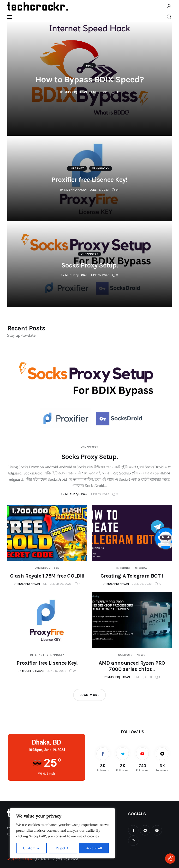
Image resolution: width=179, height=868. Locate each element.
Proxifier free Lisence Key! (89, 180)
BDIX (90, 66)
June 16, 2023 (99, 189)
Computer (126, 655)
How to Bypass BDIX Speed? (89, 79)
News (141, 655)
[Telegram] (162, 759)
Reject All (63, 848)
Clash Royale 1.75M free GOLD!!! (47, 576)
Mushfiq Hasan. (20, 859)
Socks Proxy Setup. (90, 265)
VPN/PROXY (101, 168)
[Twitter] (123, 759)
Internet (77, 168)
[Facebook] (103, 759)
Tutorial (140, 568)
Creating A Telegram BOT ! (132, 576)
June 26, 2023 (142, 584)
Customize (32, 848)
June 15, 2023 (99, 92)
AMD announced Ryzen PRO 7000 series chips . (132, 666)
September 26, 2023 (57, 584)
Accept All (94, 848)
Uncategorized (47, 568)
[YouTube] (142, 759)
